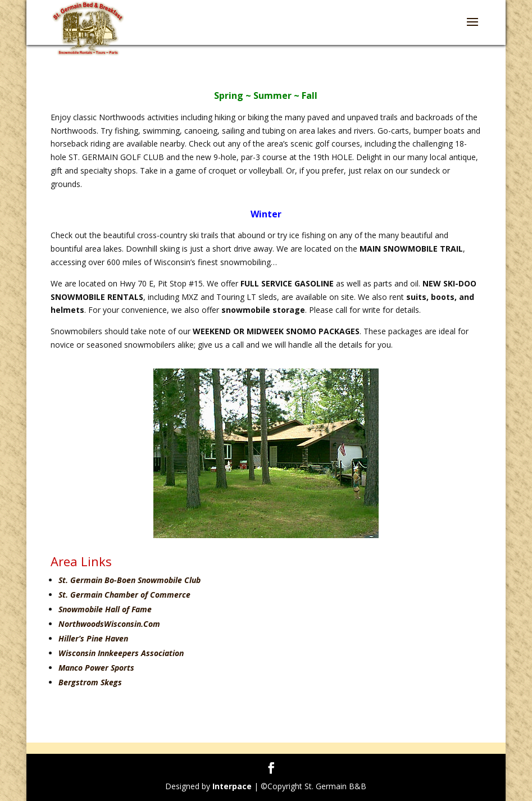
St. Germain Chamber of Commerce (124, 595)
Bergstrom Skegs (90, 682)
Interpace (232, 786)
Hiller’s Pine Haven (93, 638)
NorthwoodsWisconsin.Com (109, 624)
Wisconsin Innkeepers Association (121, 653)
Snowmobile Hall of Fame (105, 609)
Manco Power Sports (96, 668)
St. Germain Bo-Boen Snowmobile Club (129, 580)
